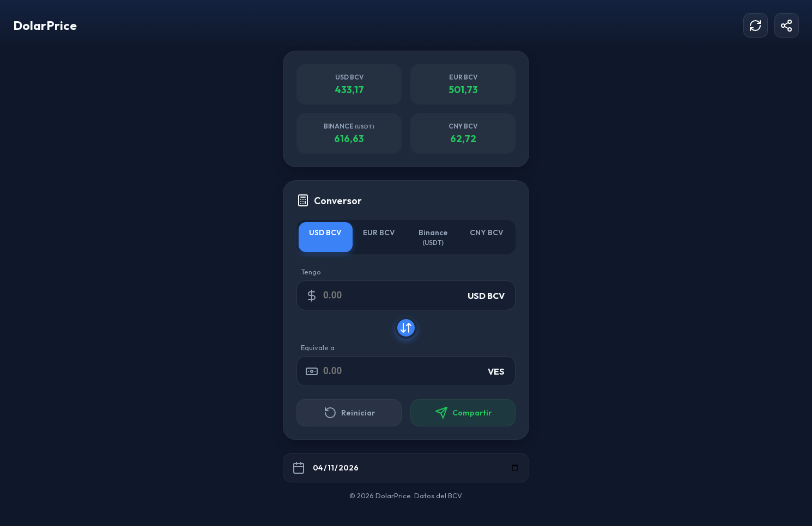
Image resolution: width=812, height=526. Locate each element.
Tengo (311, 272)
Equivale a (318, 347)
